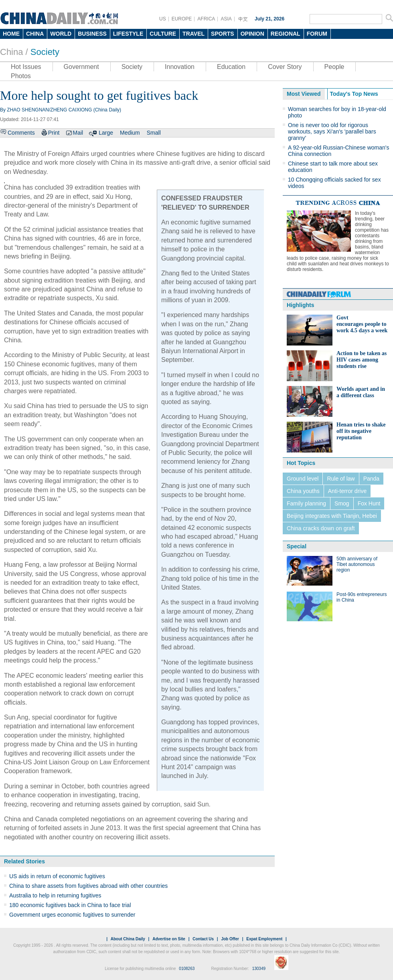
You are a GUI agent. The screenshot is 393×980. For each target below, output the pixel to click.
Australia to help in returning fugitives (55, 895)
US (163, 19)
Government (81, 67)
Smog (342, 503)
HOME (11, 34)
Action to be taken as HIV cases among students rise (362, 360)
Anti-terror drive (347, 491)
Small (154, 133)
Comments (21, 133)
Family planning (306, 503)
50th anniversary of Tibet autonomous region (357, 564)
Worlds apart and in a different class (361, 392)
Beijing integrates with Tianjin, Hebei (332, 516)
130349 (259, 969)
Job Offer (230, 939)
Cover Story (285, 67)
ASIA (226, 19)
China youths (303, 491)
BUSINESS (92, 34)
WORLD (61, 34)
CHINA (35, 34)
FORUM (317, 34)
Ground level (303, 479)
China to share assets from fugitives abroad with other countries (88, 886)
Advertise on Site (169, 939)
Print (54, 133)
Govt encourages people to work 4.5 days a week (362, 324)
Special (297, 546)
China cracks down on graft (321, 528)
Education (231, 67)
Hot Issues (26, 67)
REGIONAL (286, 34)
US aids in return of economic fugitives (57, 876)
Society (45, 52)
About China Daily (128, 939)
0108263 (187, 969)
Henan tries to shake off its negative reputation (361, 431)
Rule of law (341, 479)
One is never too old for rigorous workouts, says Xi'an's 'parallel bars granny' (332, 131)
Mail (78, 133)
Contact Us (203, 939)
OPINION (252, 34)
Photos (21, 76)
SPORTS (223, 34)
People (334, 67)
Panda (371, 479)
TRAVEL (193, 34)
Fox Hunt (369, 503)
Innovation (180, 67)
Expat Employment (264, 939)
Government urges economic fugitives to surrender (72, 915)
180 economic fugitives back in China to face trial (70, 905)
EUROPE (182, 19)
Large (106, 133)
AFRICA (206, 19)
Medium (130, 133)
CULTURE (163, 34)
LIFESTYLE (128, 34)
